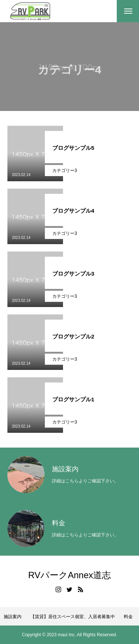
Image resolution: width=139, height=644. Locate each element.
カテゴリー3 (65, 171)
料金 (128, 617)
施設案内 (13, 617)
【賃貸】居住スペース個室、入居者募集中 (73, 617)
